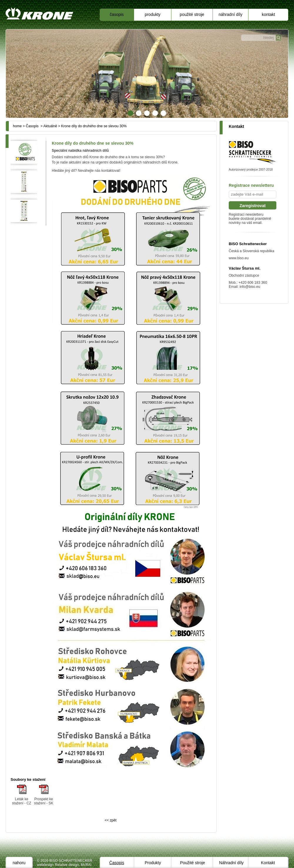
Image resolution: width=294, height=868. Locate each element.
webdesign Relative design (58, 865)
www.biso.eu (239, 258)
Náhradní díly (231, 14)
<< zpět (111, 820)
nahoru (19, 863)
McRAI (86, 865)
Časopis (117, 14)
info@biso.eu (250, 287)
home (17, 126)
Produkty (153, 14)
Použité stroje (192, 14)
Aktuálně (50, 126)
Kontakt (268, 14)
